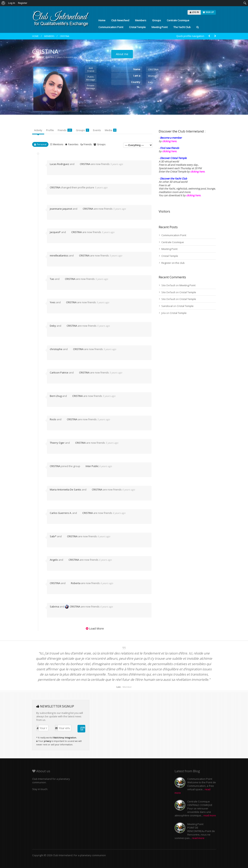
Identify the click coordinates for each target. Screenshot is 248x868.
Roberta (73, 583)
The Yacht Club (182, 27)
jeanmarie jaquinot (61, 209)
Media (111, 130)
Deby (53, 326)
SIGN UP (208, 12)
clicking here (193, 195)
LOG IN (194, 12)
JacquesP (55, 232)
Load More (96, 628)
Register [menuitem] (23, 3)
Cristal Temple (137, 27)
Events (97, 130)
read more (210, 815)
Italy (150, 82)
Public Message (91, 78)
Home (102, 20)
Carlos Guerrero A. (61, 513)
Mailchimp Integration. (65, 738)
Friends (65, 130)
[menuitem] (3, 3)
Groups (157, 20)
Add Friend (91, 69)
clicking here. (170, 141)
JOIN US (83, 729)
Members (141, 20)
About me (122, 54)
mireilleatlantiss (59, 255)
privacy (47, 741)
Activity (38, 130)
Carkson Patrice (59, 372)
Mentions (58, 144)
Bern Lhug (56, 396)
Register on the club (173, 263)
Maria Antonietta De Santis (65, 490)
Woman (153, 76)
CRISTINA (65, 36)
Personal (42, 144)
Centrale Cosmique (178, 20)
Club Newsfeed (120, 20)
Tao (52, 279)
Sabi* (53, 536)
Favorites (73, 144)
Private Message (91, 87)
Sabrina (54, 607)
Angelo (54, 560)
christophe (56, 349)
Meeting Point (160, 27)
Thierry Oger (57, 443)
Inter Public (90, 466)
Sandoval (167, 306)
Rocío (53, 419)
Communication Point (111, 27)
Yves (53, 302)
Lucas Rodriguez (59, 164)
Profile (50, 130)
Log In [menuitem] (12, 3)
